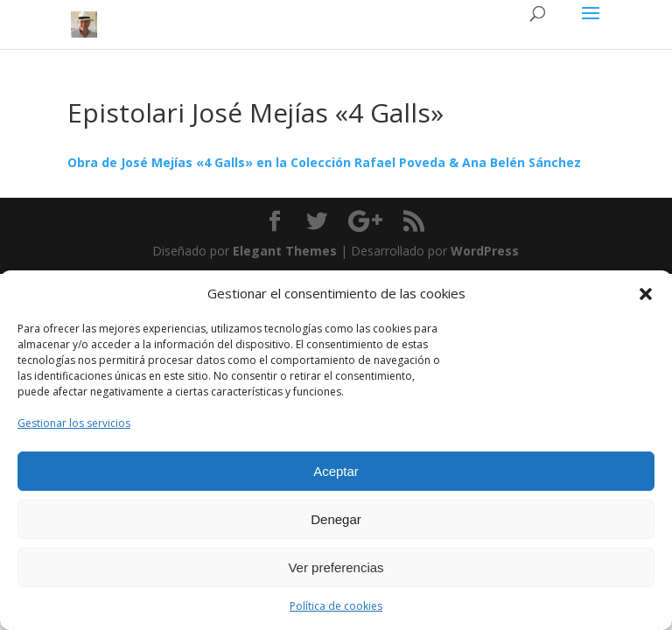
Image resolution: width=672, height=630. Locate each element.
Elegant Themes (285, 251)
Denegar (336, 519)
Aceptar (336, 471)
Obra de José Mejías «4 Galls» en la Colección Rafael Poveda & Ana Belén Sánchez (324, 162)
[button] (646, 294)
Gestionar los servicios (74, 423)
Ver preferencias (336, 567)
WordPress (485, 251)
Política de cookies (336, 606)
